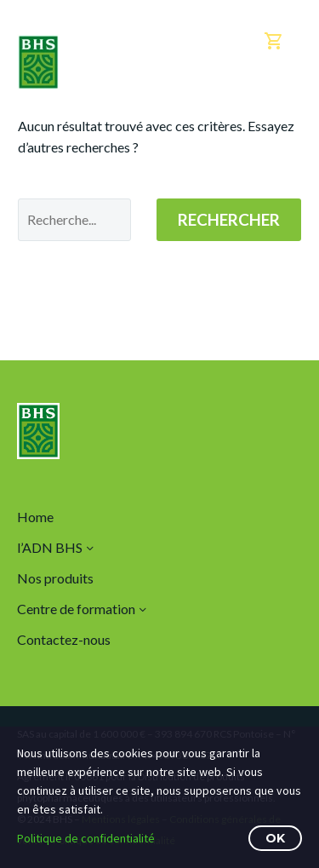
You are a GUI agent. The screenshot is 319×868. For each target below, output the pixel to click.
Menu (290, 95)
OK (275, 838)
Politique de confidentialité (86, 838)
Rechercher (229, 219)
